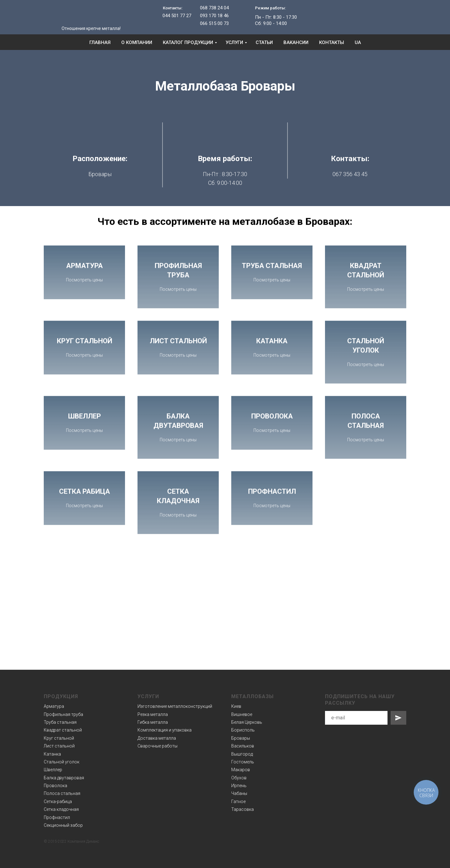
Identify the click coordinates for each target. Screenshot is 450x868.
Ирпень (239, 786)
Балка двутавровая (64, 777)
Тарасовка (242, 809)
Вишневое (242, 714)
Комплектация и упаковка (165, 730)
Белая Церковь (247, 722)
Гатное (238, 801)
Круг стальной (59, 738)
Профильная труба (63, 714)
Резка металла (153, 714)
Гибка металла (153, 722)
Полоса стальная (62, 793)
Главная (100, 42)
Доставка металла (157, 738)
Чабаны (239, 793)
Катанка (52, 754)
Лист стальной (59, 746)
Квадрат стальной (63, 730)
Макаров (241, 770)
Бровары (241, 738)
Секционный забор (63, 825)
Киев (236, 706)
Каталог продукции (188, 42)
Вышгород (242, 754)
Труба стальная (60, 722)
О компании (137, 42)
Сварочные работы (157, 746)
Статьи (264, 42)
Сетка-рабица (58, 801)
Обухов (239, 777)
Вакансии (296, 42)
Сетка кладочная (61, 809)
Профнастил (57, 817)
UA (358, 42)
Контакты (332, 42)
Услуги (234, 42)
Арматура (54, 706)
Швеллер (53, 770)
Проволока (55, 786)
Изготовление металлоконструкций (175, 706)
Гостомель (243, 762)
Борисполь (243, 730)
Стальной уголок (62, 762)
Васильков (243, 746)
